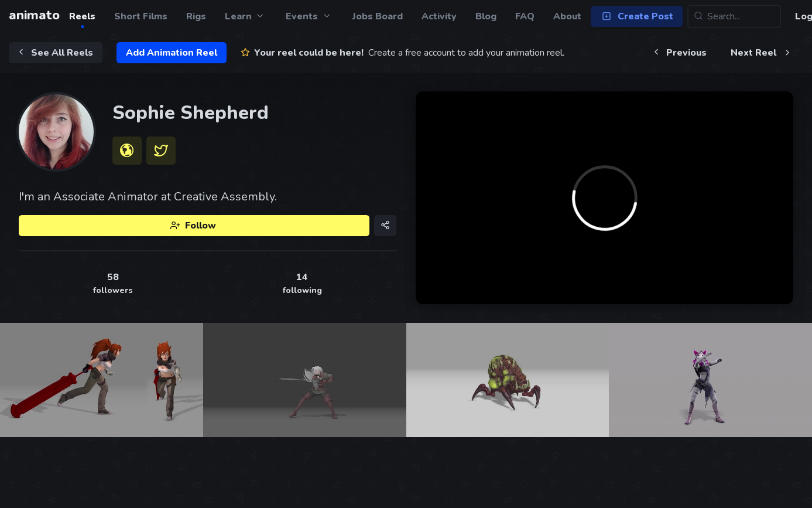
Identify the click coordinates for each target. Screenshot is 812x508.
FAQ (525, 16)
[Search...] (734, 16)
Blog (486, 16)
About (567, 16)
